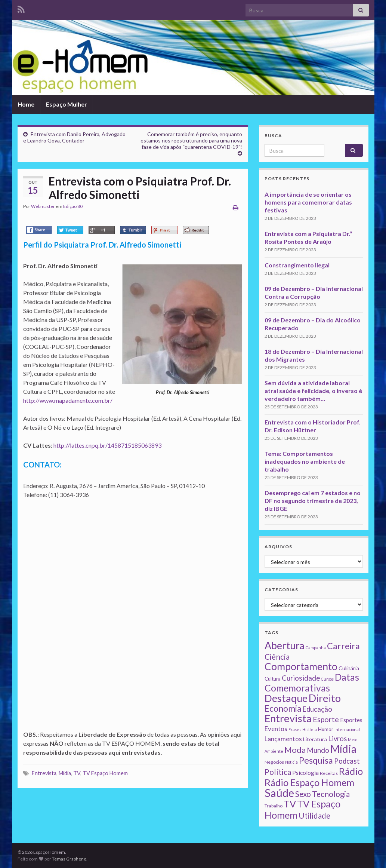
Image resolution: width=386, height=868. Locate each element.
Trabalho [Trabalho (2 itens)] (274, 806)
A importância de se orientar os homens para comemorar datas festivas (308, 202)
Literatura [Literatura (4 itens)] (315, 739)
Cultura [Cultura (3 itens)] (273, 679)
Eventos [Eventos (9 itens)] (276, 729)
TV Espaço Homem (105, 773)
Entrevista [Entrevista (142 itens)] (288, 718)
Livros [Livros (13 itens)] (337, 739)
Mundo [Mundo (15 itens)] (318, 750)
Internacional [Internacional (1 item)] (347, 729)
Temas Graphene (69, 859)
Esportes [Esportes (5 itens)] (351, 720)
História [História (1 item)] (310, 729)
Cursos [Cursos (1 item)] (327, 679)
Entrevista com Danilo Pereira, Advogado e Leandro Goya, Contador (74, 137)
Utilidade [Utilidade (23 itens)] (314, 816)
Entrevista (44, 773)
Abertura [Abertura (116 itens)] (285, 645)
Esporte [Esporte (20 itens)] (326, 719)
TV (77, 773)
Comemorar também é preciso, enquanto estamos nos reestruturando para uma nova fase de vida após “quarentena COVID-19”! (191, 140)
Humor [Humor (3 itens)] (326, 729)
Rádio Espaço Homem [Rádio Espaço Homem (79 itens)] (309, 782)
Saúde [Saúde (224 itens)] (279, 793)
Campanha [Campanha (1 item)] (316, 648)
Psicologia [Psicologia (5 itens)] (305, 773)
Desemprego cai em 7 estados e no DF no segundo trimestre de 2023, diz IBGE (313, 501)
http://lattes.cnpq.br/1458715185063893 (107, 445)
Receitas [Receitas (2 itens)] (329, 773)
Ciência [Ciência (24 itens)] (277, 657)
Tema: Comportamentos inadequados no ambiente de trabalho (305, 461)
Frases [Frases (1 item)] (295, 729)
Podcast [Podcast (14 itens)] (347, 761)
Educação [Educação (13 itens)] (317, 709)
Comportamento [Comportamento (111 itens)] (301, 666)
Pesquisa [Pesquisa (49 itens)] (316, 760)
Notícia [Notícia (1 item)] (291, 762)
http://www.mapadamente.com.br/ (68, 400)
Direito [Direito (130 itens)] (325, 698)
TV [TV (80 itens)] (290, 804)
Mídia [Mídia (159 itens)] (343, 749)
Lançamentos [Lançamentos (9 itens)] (283, 739)
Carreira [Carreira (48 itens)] (343, 646)
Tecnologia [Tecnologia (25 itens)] (331, 794)
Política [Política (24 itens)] (278, 772)
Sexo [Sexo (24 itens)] (303, 794)
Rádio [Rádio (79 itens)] (351, 771)
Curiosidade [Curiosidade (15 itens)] (301, 678)
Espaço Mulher (67, 104)
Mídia (65, 773)
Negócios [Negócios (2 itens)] (274, 762)
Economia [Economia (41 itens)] (283, 708)
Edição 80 (73, 206)
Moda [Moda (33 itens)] (295, 750)
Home (26, 104)
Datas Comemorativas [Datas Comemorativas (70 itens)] (312, 683)
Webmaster (43, 206)
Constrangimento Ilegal (297, 265)
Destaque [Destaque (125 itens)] (286, 698)
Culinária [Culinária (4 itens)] (349, 668)
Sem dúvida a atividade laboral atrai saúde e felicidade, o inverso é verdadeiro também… (313, 391)
